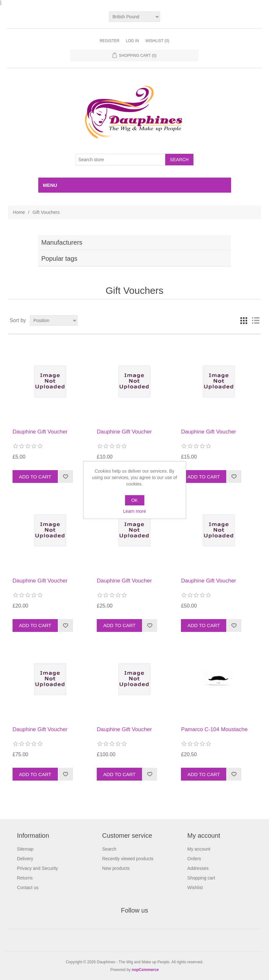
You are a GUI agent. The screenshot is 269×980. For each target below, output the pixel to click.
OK (134, 500)
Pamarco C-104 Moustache (214, 729)
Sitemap (25, 849)
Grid (244, 320)
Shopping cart (201, 878)
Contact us (28, 888)
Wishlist (195, 888)
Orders (194, 859)
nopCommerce (145, 970)
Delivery (25, 859)
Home (19, 212)
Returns (25, 878)
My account (199, 849)
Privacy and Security (38, 868)
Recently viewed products (128, 859)
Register (109, 41)
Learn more (135, 511)
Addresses (198, 868)
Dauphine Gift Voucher (40, 432)
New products (116, 868)
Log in (132, 41)
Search (109, 849)
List (256, 320)
